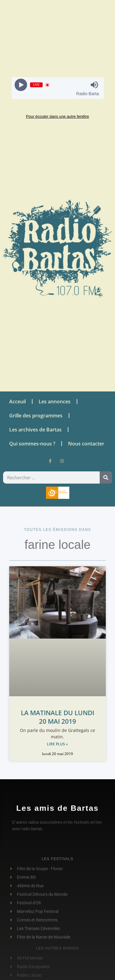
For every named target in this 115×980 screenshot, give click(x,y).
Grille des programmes (36, 416)
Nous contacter (86, 444)
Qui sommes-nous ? (32, 444)
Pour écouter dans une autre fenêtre (58, 116)
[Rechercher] (106, 477)
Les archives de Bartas (35, 430)
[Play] (21, 85)
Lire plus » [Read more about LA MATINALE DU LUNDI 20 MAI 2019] (57, 744)
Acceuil (17, 402)
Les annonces (55, 402)
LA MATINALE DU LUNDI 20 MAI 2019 (57, 717)
